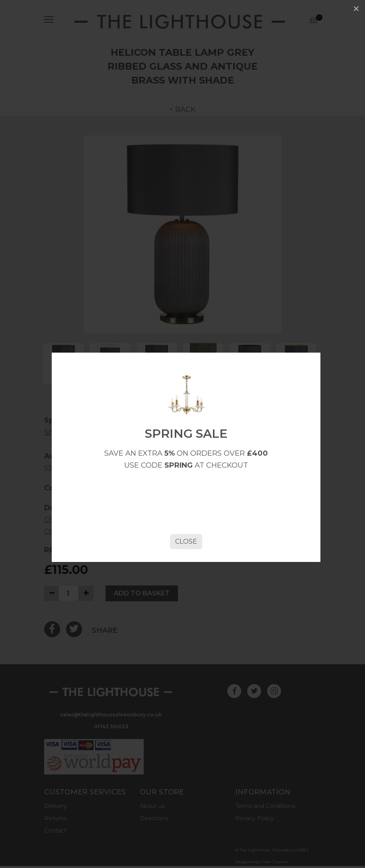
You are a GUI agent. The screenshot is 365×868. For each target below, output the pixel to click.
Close (186, 541)
